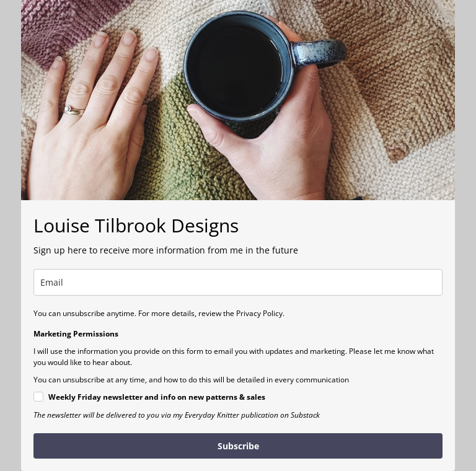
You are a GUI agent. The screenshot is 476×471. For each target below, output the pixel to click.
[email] (238, 282)
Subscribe (238, 446)
